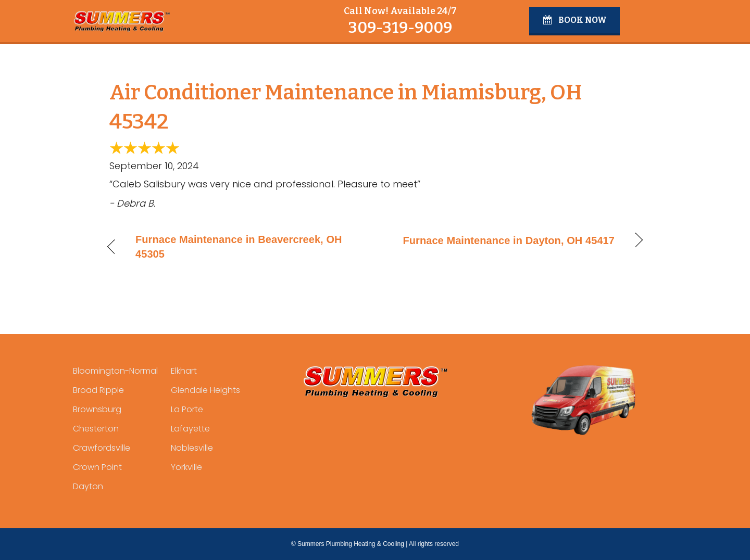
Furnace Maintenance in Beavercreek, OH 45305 (239, 247)
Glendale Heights (205, 390)
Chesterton (96, 429)
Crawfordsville (102, 448)
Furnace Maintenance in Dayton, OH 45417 (509, 240)
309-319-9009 (400, 28)
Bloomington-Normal (115, 371)
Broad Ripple (98, 390)
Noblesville (192, 448)
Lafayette (190, 429)
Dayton (88, 486)
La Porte (187, 409)
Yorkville (186, 467)
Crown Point (97, 467)
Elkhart (184, 371)
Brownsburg (97, 409)
